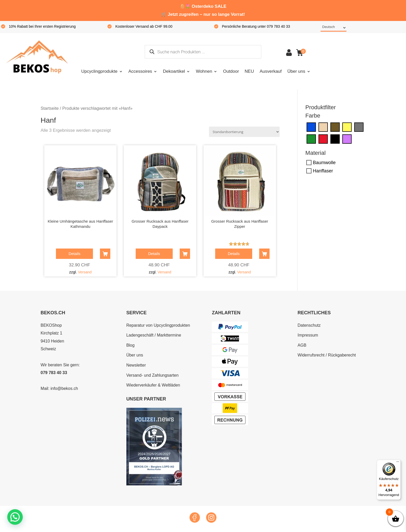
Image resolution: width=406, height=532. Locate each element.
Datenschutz (309, 325)
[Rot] (323, 139)
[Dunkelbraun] (335, 127)
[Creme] (323, 127)
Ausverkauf (271, 71)
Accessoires (140, 71)
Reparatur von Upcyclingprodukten (158, 325)
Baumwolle (324, 163)
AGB (302, 345)
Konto (289, 53)
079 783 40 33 (54, 373)
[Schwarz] (335, 139)
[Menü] (398, 463)
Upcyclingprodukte (99, 71)
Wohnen (204, 71)
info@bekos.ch (64, 388)
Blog (130, 345)
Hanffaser (323, 171)
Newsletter (136, 365)
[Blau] (311, 127)
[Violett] (347, 139)
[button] (16, 516)
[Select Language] (334, 28)
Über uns (296, 71)
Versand (85, 272)
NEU (249, 71)
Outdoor (231, 71)
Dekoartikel (174, 71)
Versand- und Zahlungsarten (153, 375)
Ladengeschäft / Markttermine (154, 335)
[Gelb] (347, 127)
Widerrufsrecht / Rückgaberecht (327, 355)
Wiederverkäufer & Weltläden (153, 385)
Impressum (308, 335)
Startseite (50, 108)
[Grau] (359, 127)
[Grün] (311, 139)
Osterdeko (202, 6)
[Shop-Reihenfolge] (244, 132)
